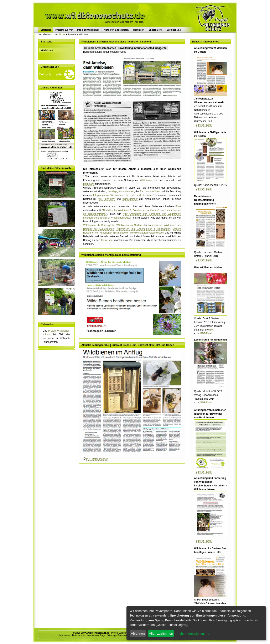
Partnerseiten (124, 635)
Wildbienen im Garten (129, 225)
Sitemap (111, 635)
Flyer (178, 206)
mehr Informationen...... (193, 633)
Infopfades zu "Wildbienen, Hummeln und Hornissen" (124, 195)
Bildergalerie (155, 30)
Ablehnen (138, 633)
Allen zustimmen (161, 633)
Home (62, 34)
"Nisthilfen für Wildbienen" (117, 210)
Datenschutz (79, 635)
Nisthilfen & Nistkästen (116, 30)
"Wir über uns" (107, 199)
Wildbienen (146, 180)
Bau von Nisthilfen (150, 191)
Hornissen (139, 30)
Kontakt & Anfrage (96, 635)
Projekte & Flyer (64, 30)
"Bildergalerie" (130, 199)
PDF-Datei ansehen (97, 459)
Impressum (64, 635)
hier (211, 330)
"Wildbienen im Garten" (146, 210)
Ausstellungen (126, 191)
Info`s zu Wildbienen (88, 30)
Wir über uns (174, 30)
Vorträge (112, 191)
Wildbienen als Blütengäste (99, 225)
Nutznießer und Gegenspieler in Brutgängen (143, 229)
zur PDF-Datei (204, 125)
